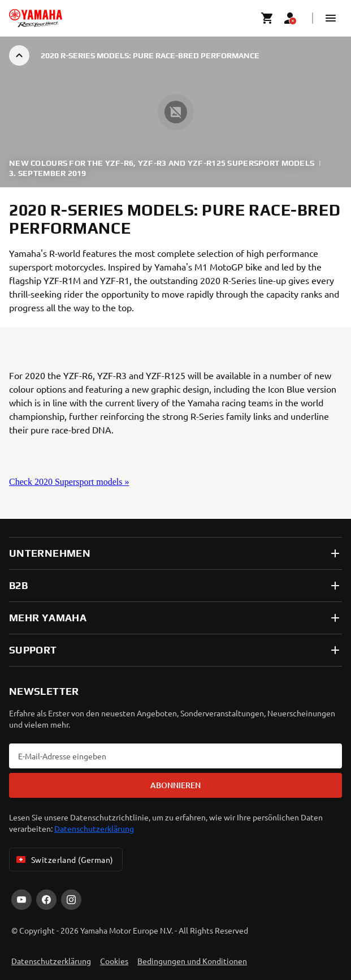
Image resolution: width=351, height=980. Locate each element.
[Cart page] (267, 18)
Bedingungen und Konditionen (192, 961)
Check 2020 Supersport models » (69, 482)
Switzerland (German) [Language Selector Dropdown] (64, 859)
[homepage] (36, 18)
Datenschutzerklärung (94, 828)
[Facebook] (46, 900)
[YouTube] (21, 900)
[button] (331, 18)
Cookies (114, 961)
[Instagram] (71, 900)
